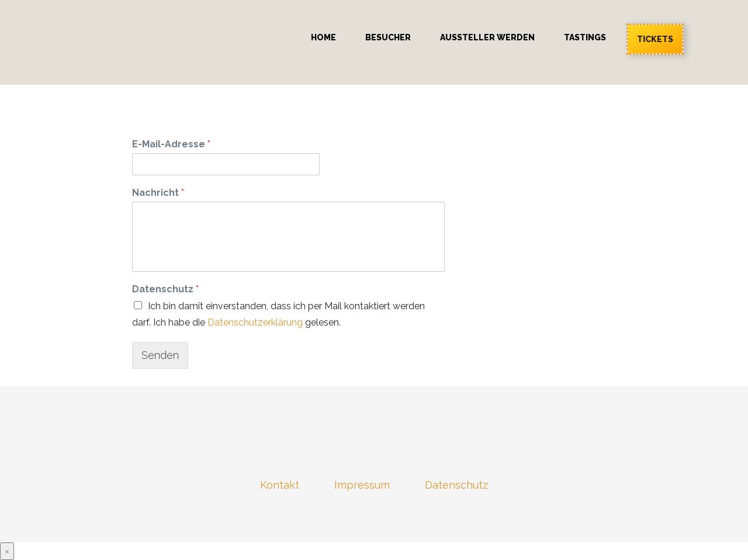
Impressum (362, 485)
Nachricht (158, 193)
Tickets (655, 39)
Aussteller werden (487, 37)
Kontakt (280, 485)
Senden (160, 355)
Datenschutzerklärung (255, 322)
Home (323, 37)
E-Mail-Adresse (171, 144)
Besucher (388, 37)
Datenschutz (165, 289)
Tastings (585, 37)
